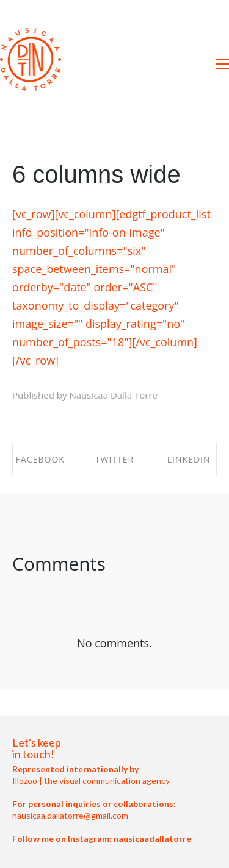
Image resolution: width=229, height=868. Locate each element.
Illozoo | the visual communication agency (91, 781)
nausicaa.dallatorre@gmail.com (70, 815)
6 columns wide (96, 174)
